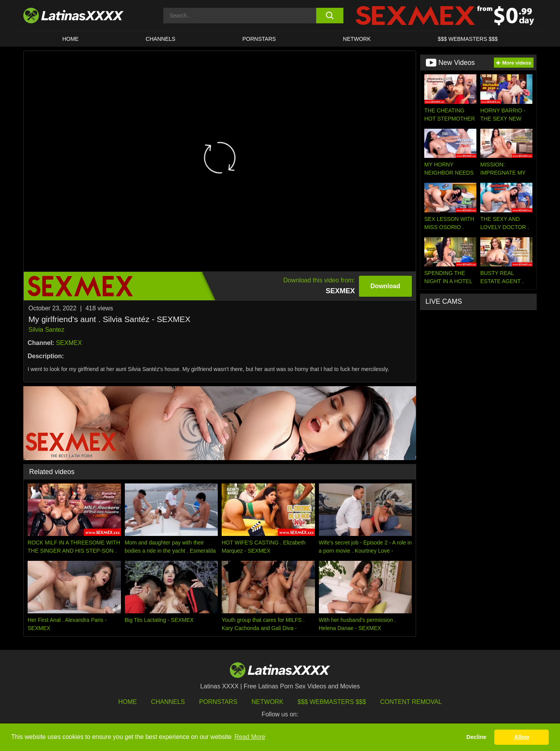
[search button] (330, 16)
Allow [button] (521, 737)
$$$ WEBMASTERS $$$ (468, 39)
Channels (168, 702)
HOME (70, 39)
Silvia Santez (46, 330)
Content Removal (411, 702)
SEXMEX (69, 343)
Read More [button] (250, 737)
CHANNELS (161, 39)
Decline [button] (476, 737)
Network (357, 39)
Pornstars (259, 39)
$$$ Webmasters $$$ (332, 702)
